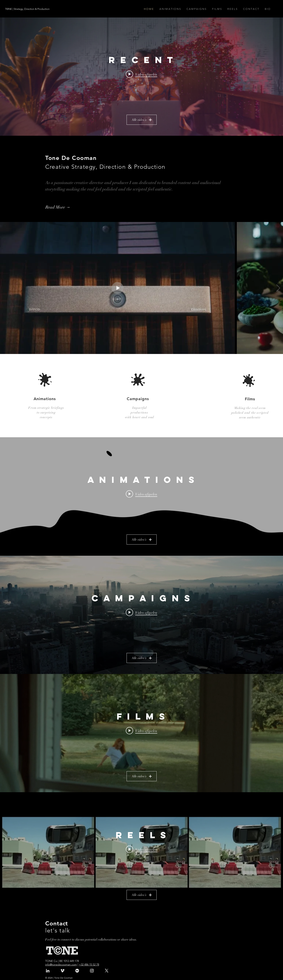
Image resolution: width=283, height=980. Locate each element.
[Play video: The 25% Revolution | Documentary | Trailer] (141, 612)
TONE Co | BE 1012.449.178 (62, 961)
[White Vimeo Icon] (62, 971)
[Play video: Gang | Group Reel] (141, 849)
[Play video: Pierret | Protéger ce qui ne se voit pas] (141, 731)
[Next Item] (278, 288)
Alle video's (142, 120)
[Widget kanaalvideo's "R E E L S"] (141, 852)
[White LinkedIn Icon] (48, 971)
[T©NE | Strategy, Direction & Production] (28, 9)
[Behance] (77, 971)
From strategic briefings (46, 408)
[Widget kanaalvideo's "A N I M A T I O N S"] (141, 496)
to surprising (46, 413)
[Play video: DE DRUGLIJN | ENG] (141, 494)
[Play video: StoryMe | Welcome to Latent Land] (141, 74)
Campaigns (138, 399)
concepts (46, 417)
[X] (107, 971)
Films (250, 399)
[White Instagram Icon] (92, 971)
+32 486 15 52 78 (89, 964)
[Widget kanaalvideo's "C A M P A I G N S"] (141, 615)
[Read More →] (67, 207)
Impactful (139, 408)
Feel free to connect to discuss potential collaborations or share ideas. (91, 940)
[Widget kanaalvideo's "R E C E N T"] (141, 77)
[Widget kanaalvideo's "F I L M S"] (141, 733)
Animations (45, 399)
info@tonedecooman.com (61, 964)
